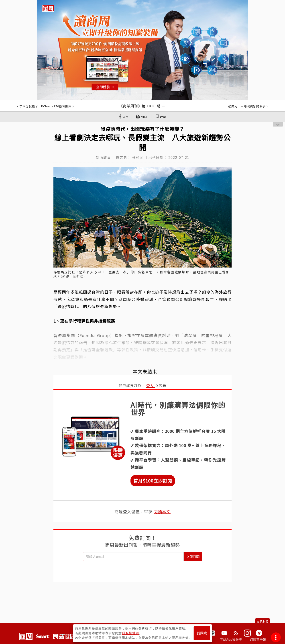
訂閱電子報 (258, 639)
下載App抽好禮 (231, 639)
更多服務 (263, 621)
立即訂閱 (193, 557)
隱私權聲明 (131, 633)
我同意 (202, 633)
